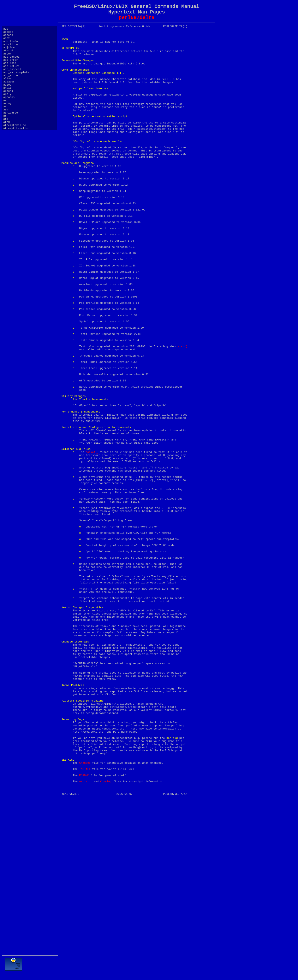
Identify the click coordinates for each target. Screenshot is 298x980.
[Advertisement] (137, 967)
